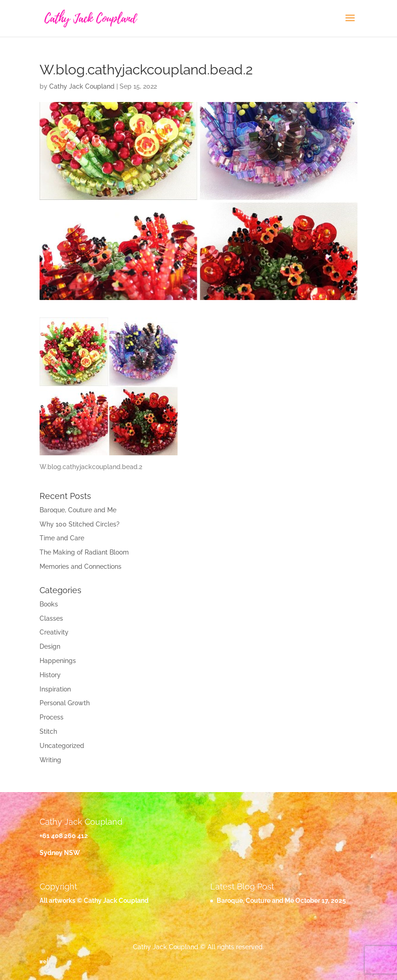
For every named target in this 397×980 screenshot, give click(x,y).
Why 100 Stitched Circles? (80, 524)
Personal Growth (65, 703)
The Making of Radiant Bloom (84, 552)
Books (49, 604)
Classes (51, 618)
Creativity (54, 632)
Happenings (58, 661)
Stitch (48, 731)
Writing (50, 760)
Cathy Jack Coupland (82, 86)
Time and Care (62, 538)
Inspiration (55, 689)
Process (52, 717)
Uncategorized (62, 746)
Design (50, 646)
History (50, 675)
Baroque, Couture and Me (78, 510)
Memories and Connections (81, 566)
